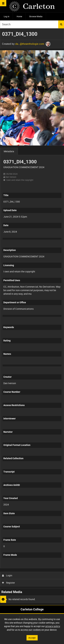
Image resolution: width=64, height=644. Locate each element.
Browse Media (36, 16)
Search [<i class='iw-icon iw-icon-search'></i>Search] (61, 24)
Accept (32, 638)
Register (9, 583)
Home (19, 16)
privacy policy (53, 626)
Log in (7, 16)
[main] (32, 317)
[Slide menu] (3, 3)
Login (7, 575)
